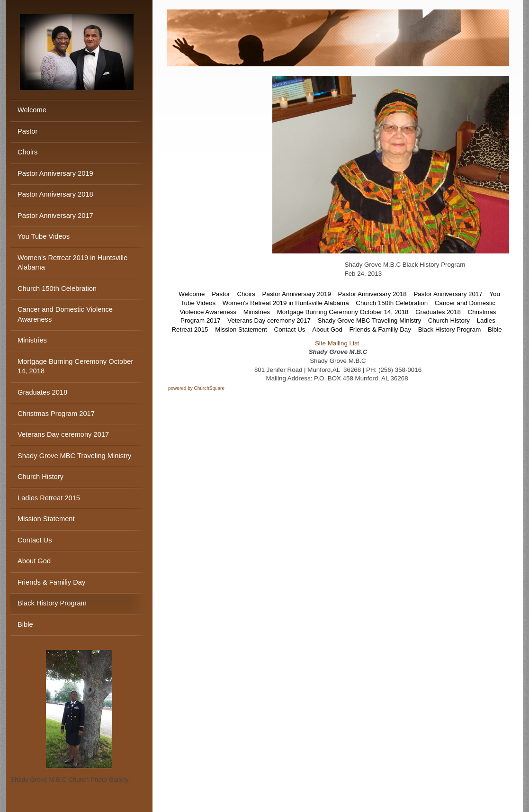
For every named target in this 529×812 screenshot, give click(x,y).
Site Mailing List (337, 343)
